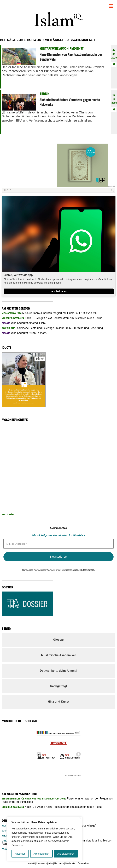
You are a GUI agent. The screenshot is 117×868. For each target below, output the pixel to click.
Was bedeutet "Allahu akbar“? (24, 333)
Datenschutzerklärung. (84, 570)
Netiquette (59, 863)
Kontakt (31, 863)
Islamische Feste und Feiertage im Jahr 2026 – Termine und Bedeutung (52, 328)
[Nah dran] (80, 818)
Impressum (41, 863)
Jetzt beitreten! (59, 291)
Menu (111, 5)
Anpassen (20, 854)
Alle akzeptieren (66, 854)
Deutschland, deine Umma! (58, 671)
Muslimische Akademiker (59, 655)
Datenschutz (84, 863)
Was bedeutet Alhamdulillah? (24, 323)
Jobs (50, 863)
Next (77, 753)
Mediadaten (71, 863)
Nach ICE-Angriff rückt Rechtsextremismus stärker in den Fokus (52, 318)
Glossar (58, 640)
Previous (38, 753)
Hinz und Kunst (59, 702)
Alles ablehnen (41, 854)
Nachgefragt (58, 686)
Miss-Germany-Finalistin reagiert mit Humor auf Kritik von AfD (49, 313)
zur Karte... (9, 514)
